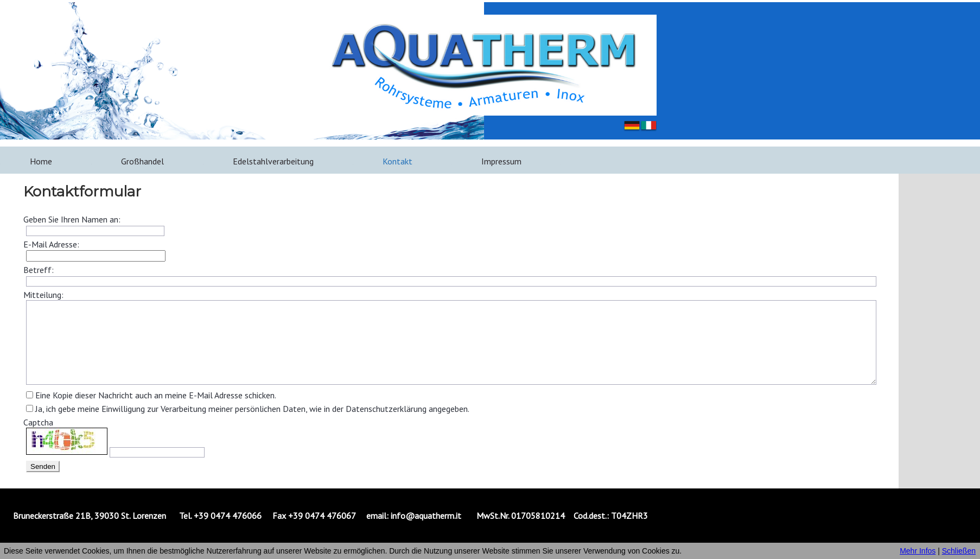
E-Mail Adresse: (51, 244)
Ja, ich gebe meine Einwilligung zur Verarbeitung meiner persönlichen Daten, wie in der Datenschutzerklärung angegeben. (252, 409)
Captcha (38, 422)
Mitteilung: (43, 295)
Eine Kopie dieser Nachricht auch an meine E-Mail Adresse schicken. (156, 395)
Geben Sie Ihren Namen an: (72, 219)
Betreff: (39, 270)
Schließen (959, 551)
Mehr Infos (918, 551)
